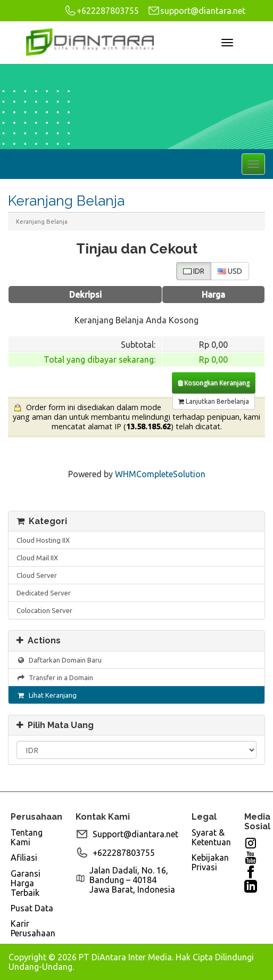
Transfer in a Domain (55, 678)
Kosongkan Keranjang (214, 383)
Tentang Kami (27, 837)
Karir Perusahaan (33, 928)
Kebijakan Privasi (210, 862)
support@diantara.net (196, 11)
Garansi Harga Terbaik (26, 883)
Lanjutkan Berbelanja (214, 401)
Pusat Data (32, 908)
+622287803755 (101, 11)
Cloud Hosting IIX (43, 540)
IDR (194, 271)
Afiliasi (24, 857)
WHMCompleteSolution (160, 474)
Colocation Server (44, 610)
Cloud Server (37, 575)
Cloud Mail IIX (37, 558)
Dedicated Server (44, 593)
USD (230, 271)
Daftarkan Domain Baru (59, 660)
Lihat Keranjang (47, 695)
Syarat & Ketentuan (211, 837)
